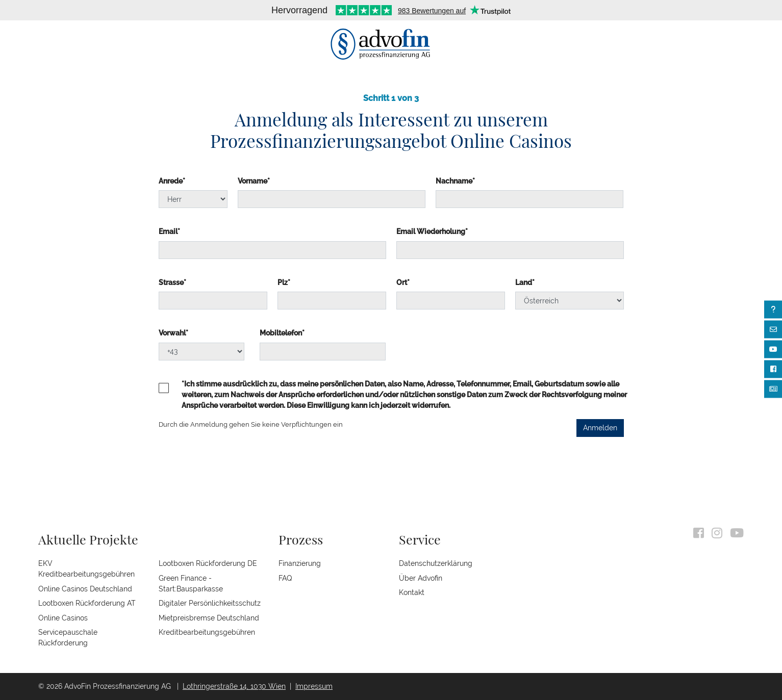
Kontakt (412, 592)
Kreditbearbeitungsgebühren (207, 632)
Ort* (403, 282)
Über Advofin (421, 578)
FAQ (285, 578)
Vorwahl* (173, 333)
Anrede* (172, 181)
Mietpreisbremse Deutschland (209, 618)
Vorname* (254, 181)
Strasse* (172, 282)
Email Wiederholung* (432, 231)
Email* (169, 231)
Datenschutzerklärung (436, 563)
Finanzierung (300, 563)
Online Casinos (63, 618)
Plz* (284, 282)
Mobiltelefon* (282, 333)
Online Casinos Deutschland (85, 589)
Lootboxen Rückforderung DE (208, 563)
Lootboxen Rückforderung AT (87, 603)
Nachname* (455, 181)
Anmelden (600, 428)
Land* (525, 282)
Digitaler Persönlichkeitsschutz (210, 603)
